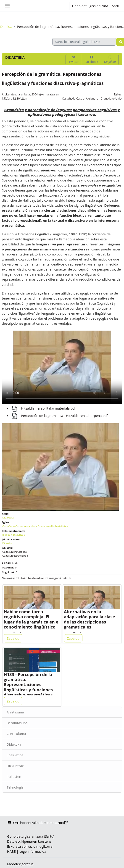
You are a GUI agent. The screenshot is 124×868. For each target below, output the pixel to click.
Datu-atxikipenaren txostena (29, 841)
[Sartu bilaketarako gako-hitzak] (84, 42)
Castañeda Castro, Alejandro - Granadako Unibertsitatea (35, 526)
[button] (61, 6)
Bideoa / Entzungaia (14, 535)
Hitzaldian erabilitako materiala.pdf (43, 408)
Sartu (116, 6)
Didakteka (6, 26)
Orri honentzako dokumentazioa (38, 823)
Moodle (13, 864)
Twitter (74, 60)
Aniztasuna (15, 712)
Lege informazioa (33, 851)
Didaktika (14, 744)
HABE (11, 851)
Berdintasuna (17, 723)
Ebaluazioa (15, 755)
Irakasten (14, 776)
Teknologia (15, 787)
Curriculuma (16, 734)
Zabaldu (13, 638)
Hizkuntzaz (15, 766)
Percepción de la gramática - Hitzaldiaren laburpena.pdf (59, 416)
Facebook (91, 60)
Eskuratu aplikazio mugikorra (30, 846)
